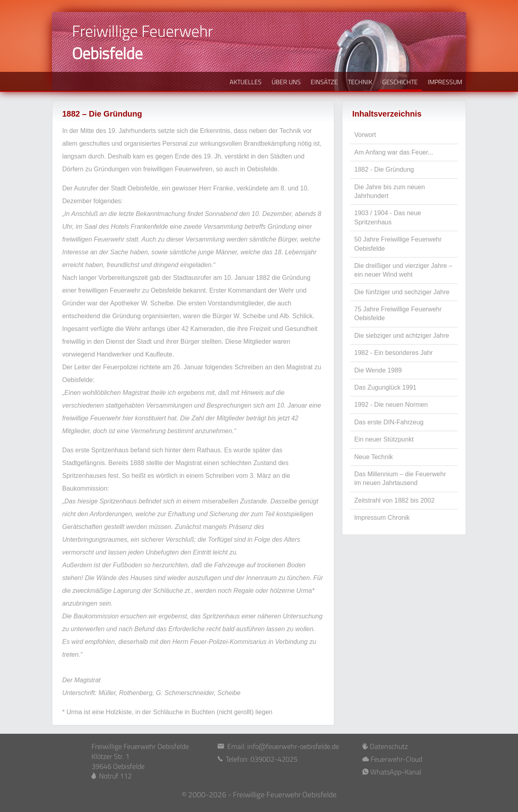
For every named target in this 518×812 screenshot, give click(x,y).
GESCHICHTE (400, 82)
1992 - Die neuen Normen (391, 405)
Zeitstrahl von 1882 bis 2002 (394, 500)
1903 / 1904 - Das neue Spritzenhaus (388, 217)
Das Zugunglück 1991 (385, 387)
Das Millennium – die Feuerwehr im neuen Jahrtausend (400, 478)
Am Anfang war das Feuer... (394, 152)
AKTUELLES (246, 82)
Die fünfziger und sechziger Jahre (402, 292)
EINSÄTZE (324, 82)
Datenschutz (385, 747)
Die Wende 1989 (378, 370)
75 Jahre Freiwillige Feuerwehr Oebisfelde (398, 314)
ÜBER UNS (286, 82)
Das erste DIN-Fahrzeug (389, 422)
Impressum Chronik (382, 518)
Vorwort (365, 135)
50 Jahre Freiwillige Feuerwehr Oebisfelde (398, 244)
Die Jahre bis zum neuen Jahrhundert (390, 191)
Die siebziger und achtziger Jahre (402, 336)
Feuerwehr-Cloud (392, 760)
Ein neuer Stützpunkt (384, 439)
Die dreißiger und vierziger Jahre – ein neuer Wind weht (403, 270)
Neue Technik (374, 457)
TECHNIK (360, 82)
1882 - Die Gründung (384, 169)
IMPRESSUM (445, 82)
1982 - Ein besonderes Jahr (394, 353)
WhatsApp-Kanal (392, 772)
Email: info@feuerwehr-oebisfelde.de (278, 747)
